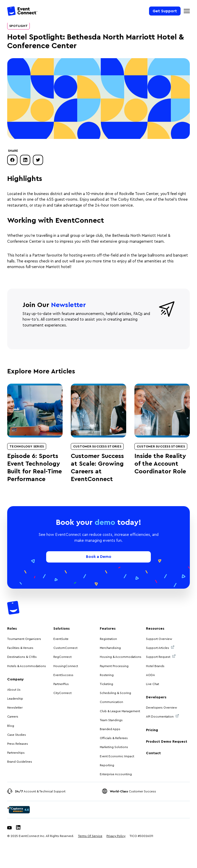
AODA (150, 675)
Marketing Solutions (114, 747)
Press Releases (18, 744)
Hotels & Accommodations (27, 666)
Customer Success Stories (97, 446)
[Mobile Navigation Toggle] (187, 11)
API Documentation (162, 716)
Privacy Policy (116, 836)
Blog (11, 726)
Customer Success (133, 791)
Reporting (107, 765)
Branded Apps (110, 729)
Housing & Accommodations (121, 657)
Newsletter (15, 708)
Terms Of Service (90, 836)
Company (16, 679)
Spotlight (18, 26)
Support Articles (160, 647)
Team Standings (111, 720)
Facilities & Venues (20, 648)
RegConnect (62, 657)
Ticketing (106, 684)
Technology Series (27, 446)
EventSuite (61, 639)
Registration (108, 639)
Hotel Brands (155, 666)
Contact (153, 753)
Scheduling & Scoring (115, 693)
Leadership (15, 699)
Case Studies (17, 735)
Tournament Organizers (24, 639)
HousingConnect (66, 666)
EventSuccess (63, 675)
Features (108, 629)
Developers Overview (161, 708)
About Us (14, 690)
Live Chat (152, 684)
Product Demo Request (167, 742)
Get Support (165, 11)
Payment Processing (114, 666)
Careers (13, 717)
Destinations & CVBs (22, 657)
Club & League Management (120, 711)
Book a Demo (99, 557)
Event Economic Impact (117, 756)
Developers (156, 697)
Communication (111, 702)
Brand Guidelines (20, 762)
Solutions (62, 629)
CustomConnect (65, 648)
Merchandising (110, 648)
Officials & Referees (114, 738)
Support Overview (159, 639)
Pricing (152, 730)
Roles (12, 629)
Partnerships (16, 753)
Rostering (107, 675)
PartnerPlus (61, 684)
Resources (155, 629)
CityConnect (63, 693)
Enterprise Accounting (116, 774)
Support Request (161, 656)
